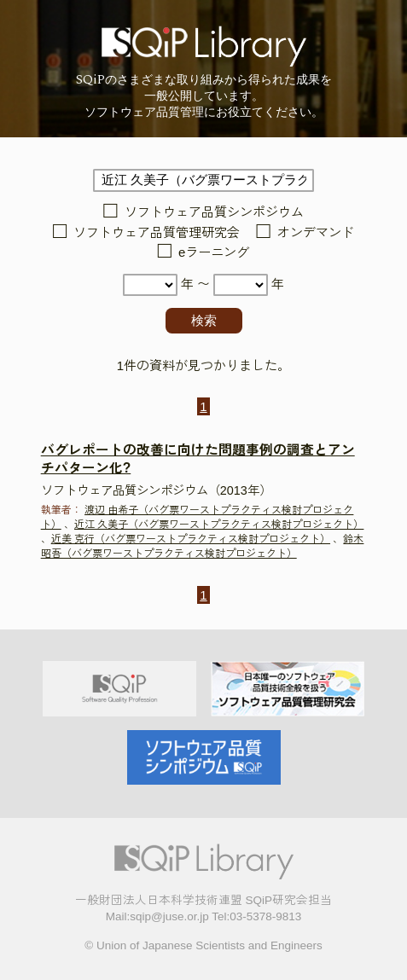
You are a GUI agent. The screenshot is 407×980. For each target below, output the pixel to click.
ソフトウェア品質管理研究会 (157, 232)
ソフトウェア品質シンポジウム (214, 213)
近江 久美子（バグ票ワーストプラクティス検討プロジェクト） (219, 525)
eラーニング (214, 253)
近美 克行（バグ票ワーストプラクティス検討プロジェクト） (191, 539)
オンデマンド (316, 232)
